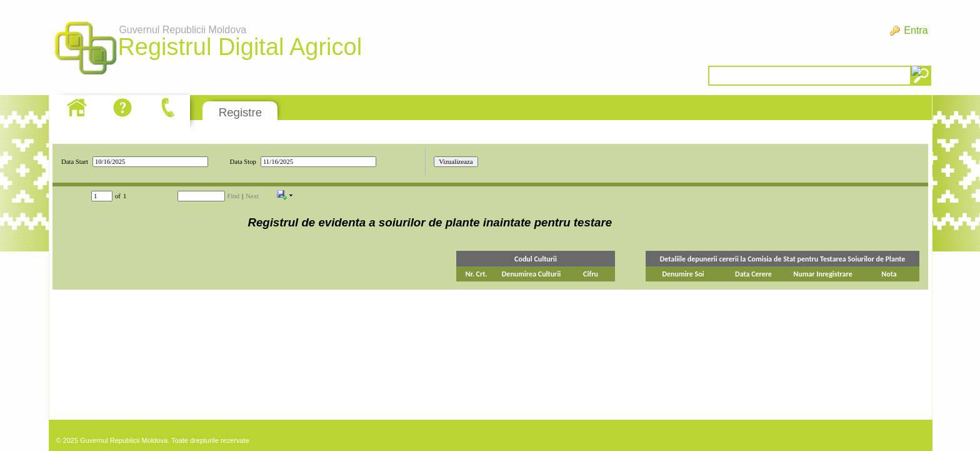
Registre (240, 112)
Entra (916, 30)
